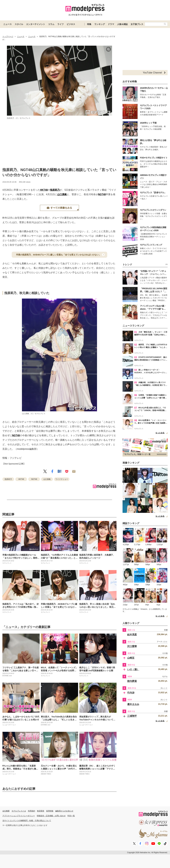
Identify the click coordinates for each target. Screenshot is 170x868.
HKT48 (44, 190)
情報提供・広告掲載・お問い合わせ (51, 816)
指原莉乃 (55, 190)
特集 (89, 24)
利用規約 (32, 811)
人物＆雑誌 (122, 24)
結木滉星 (132, 635)
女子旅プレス (137, 24)
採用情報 (50, 811)
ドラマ (111, 24)
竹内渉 (131, 693)
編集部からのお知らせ (64, 811)
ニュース (8, 24)
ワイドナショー (62, 479)
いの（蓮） (133, 669)
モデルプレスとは (19, 811)
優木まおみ (133, 704)
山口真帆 (62, 194)
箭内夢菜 (132, 681)
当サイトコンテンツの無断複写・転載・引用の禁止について (27, 821)
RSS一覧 (71, 816)
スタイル (19, 24)
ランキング (100, 24)
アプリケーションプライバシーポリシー (19, 816)
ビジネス (71, 24)
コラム (51, 24)
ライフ (61, 24)
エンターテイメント (36, 24)
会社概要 (6, 811)
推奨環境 (41, 811)
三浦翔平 (132, 716)
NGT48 (102, 194)
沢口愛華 (132, 646)
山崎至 (131, 658)
